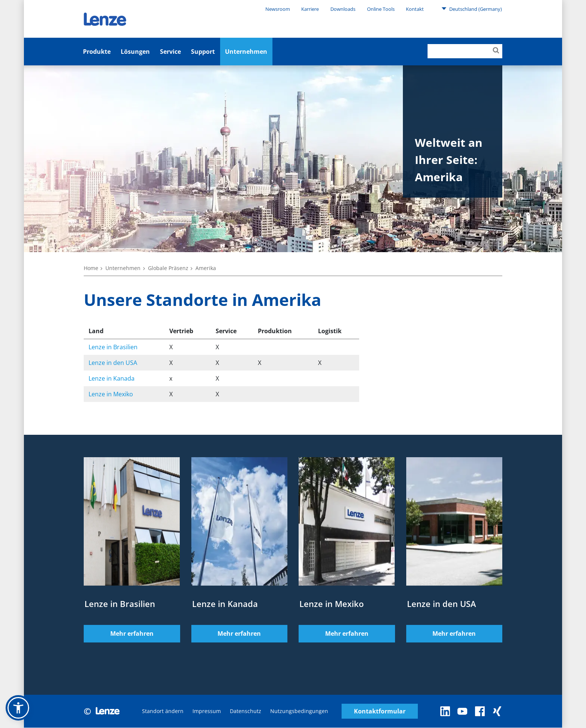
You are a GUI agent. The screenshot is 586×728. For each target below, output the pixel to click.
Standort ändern (163, 711)
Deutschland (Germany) (472, 9)
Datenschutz (246, 711)
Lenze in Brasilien (113, 347)
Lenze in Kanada (112, 378)
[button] (18, 708)
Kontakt (415, 9)
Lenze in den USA (113, 363)
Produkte (97, 52)
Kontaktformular (380, 711)
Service (170, 52)
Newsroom (278, 9)
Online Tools (381, 9)
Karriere (310, 9)
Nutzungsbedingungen (299, 711)
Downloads (343, 9)
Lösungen (135, 52)
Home (91, 268)
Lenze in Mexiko (111, 394)
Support (203, 52)
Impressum (207, 711)
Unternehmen (246, 52)
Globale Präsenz (168, 268)
